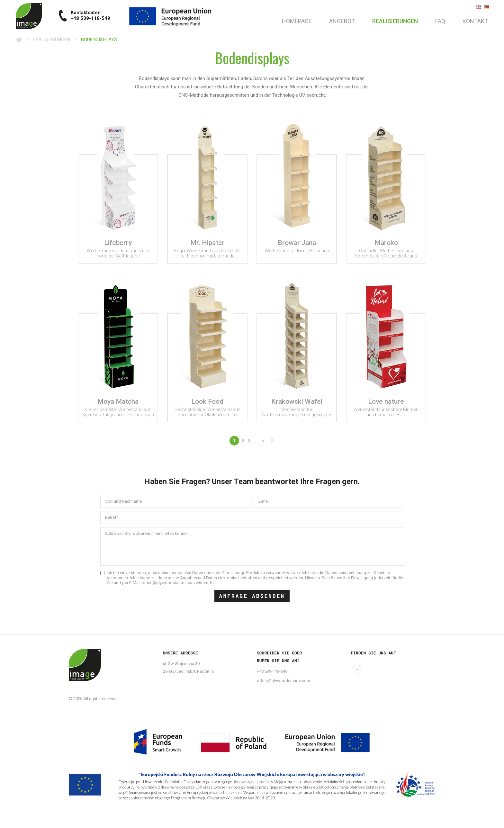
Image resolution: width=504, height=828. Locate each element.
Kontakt (475, 21)
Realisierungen (395, 21)
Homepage (297, 21)
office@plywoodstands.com (283, 681)
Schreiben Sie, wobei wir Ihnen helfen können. (147, 533)
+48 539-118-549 (272, 671)
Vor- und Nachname (123, 501)
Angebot (342, 21)
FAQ (440, 21)
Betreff (112, 517)
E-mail (264, 501)
